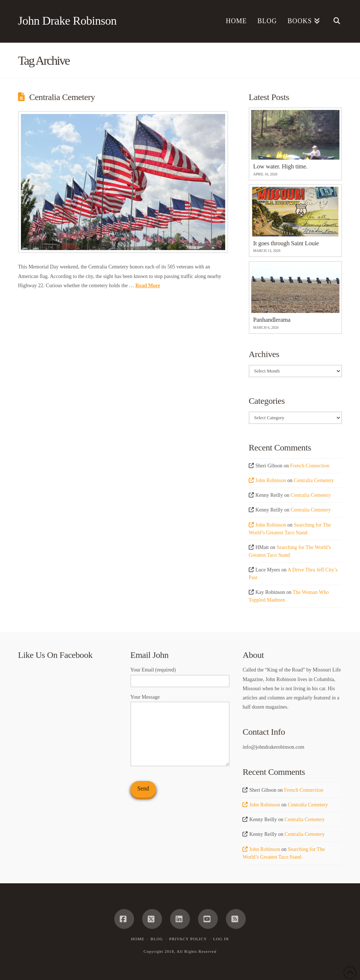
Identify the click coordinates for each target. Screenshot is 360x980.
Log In (221, 939)
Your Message (180, 702)
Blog (157, 939)
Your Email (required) (180, 676)
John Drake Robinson (67, 21)
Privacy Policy (188, 939)
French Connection (310, 466)
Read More (148, 286)
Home (138, 939)
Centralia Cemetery (62, 97)
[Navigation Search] (334, 21)
